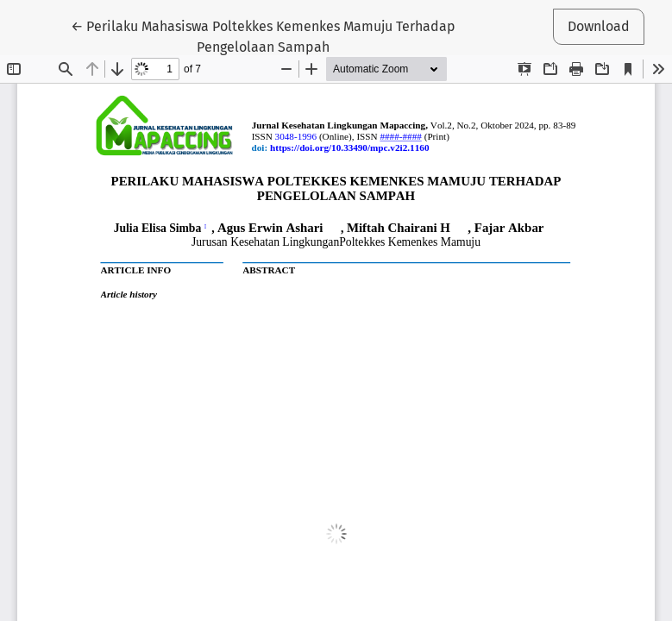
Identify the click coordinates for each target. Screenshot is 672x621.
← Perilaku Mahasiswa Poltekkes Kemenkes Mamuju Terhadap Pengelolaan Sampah (263, 35)
